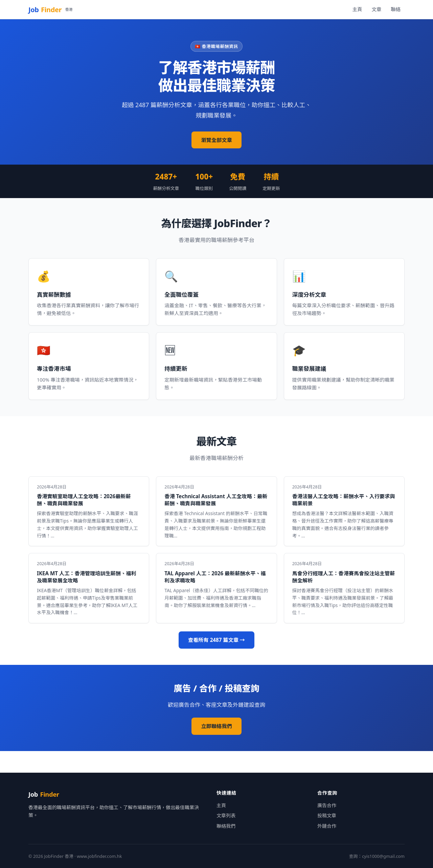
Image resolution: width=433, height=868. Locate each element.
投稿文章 (327, 815)
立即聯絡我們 (216, 726)
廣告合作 (327, 805)
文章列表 (226, 815)
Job (50, 10)
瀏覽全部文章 (216, 140)
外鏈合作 (327, 826)
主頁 (357, 9)
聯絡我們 (226, 826)
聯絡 (396, 9)
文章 (376, 9)
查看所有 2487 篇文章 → (216, 640)
